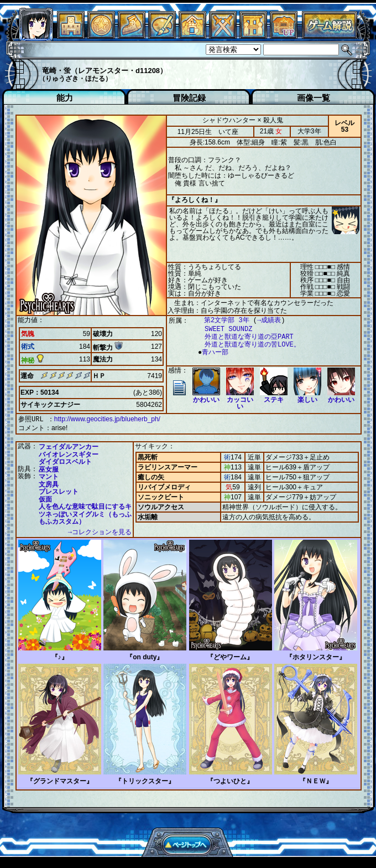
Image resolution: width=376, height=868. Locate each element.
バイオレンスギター (69, 453)
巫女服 (49, 468)
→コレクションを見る (100, 531)
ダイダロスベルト (65, 461)
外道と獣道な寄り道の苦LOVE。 (247, 345)
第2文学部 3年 (221, 320)
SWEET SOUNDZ (223, 329)
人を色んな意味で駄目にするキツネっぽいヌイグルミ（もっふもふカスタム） (85, 513)
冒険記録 (189, 98)
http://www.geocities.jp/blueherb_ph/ (107, 419)
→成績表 (263, 320)
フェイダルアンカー (69, 446)
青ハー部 (212, 352)
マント (49, 476)
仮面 (45, 498)
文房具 (49, 483)
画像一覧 (314, 98)
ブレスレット (59, 490)
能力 (65, 98)
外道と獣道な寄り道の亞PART (244, 337)
